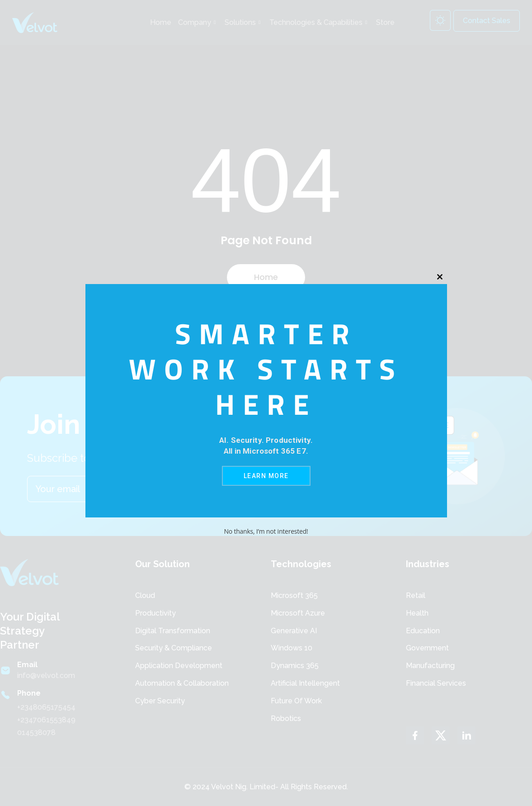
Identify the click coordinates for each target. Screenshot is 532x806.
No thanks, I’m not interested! (266, 531)
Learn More (266, 476)
